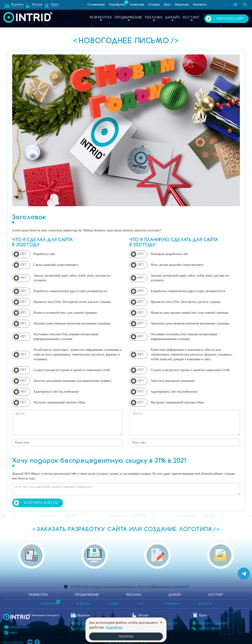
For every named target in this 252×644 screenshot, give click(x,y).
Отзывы (154, 4)
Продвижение (129, 18)
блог (141, 602)
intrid (13, 628)
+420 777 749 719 (209, 627)
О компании (96, 4)
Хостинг (191, 18)
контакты (205, 602)
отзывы (113, 602)
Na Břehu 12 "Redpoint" (213, 621)
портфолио (49, 601)
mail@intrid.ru (19, 623)
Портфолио (117, 4)
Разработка (101, 18)
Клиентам (137, 4)
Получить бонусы (41, 503)
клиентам (83, 602)
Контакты (200, 4)
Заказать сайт (230, 17)
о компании (171, 602)
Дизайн (173, 18)
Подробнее (115, 627)
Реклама (154, 18)
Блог (167, 4)
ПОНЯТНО (126, 636)
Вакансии (182, 4)
